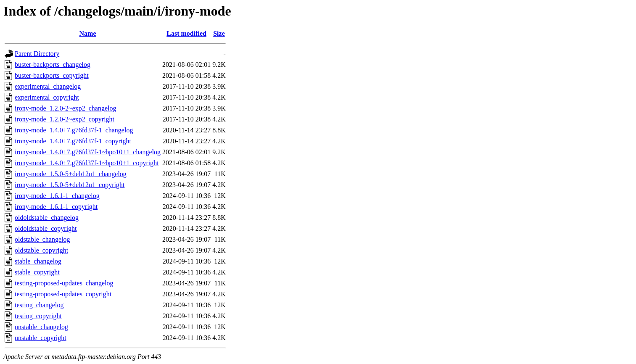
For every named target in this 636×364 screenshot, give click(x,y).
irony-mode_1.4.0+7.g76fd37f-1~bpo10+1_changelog (88, 152)
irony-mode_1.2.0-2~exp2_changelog (65, 108)
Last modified (186, 33)
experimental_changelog (48, 86)
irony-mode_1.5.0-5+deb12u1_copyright (70, 185)
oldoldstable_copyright (46, 228)
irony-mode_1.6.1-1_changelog (57, 196)
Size (219, 33)
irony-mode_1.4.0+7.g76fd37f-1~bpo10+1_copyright (87, 163)
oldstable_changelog (42, 239)
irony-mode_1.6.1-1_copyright (56, 207)
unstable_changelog (41, 327)
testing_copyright (38, 316)
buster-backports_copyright (52, 75)
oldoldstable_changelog (47, 218)
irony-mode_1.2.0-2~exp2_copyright (65, 119)
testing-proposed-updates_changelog (64, 283)
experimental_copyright (47, 97)
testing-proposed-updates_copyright (63, 294)
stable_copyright (37, 272)
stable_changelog (38, 261)
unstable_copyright (41, 338)
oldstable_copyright (41, 250)
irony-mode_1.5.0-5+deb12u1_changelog (71, 174)
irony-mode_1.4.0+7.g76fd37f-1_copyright (73, 141)
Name (88, 33)
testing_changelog (39, 305)
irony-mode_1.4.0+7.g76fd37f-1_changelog (74, 130)
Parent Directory (37, 54)
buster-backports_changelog (53, 65)
